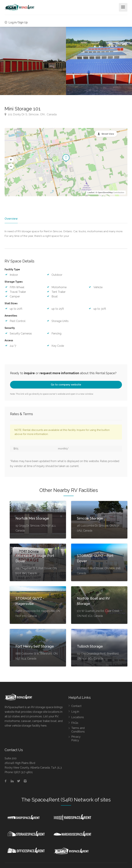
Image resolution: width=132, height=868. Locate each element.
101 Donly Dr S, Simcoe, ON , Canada (31, 114)
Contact (76, 706)
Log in (75, 712)
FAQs (75, 723)
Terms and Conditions (78, 730)
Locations (78, 718)
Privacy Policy (76, 739)
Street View (108, 134)
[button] (11, 160)
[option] (99, 61)
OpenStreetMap (105, 193)
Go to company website (66, 385)
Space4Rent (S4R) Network (63, 800)
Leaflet (91, 193)
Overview (11, 219)
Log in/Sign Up (16, 22)
